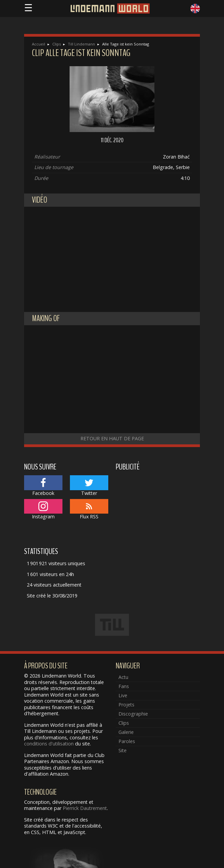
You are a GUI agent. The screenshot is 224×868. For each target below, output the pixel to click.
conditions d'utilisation (49, 744)
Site (123, 750)
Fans (124, 686)
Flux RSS (89, 510)
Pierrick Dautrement (85, 808)
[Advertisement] (158, 508)
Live (123, 695)
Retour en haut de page (112, 438)
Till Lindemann (81, 44)
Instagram (43, 510)
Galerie (126, 732)
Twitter (89, 486)
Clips (57, 44)
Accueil (39, 44)
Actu (123, 677)
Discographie (133, 714)
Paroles (127, 741)
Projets (126, 705)
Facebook (43, 486)
